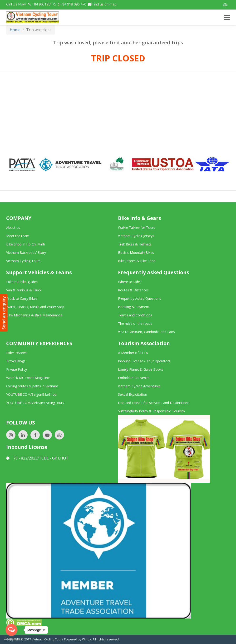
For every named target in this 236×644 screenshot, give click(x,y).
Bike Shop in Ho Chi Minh (26, 244)
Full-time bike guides (22, 282)
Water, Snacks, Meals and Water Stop (35, 307)
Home (15, 30)
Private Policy (17, 369)
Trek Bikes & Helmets (135, 244)
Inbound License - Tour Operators (144, 361)
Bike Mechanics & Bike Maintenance (34, 315)
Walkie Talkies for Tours (137, 227)
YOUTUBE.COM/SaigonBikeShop (31, 394)
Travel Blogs (16, 361)
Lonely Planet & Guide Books (141, 369)
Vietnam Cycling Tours (23, 261)
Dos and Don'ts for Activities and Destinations (154, 403)
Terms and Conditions (135, 315)
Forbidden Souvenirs (134, 378)
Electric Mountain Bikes (136, 252)
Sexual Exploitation (133, 394)
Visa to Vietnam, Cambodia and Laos (146, 332)
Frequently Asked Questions (140, 298)
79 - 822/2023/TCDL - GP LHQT (37, 458)
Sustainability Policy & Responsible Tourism (151, 411)
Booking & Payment (134, 307)
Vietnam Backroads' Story (26, 252)
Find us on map (102, 4)
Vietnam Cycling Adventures (139, 386)
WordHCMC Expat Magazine (28, 378)
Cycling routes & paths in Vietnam (32, 386)
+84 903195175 (42, 4)
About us (13, 227)
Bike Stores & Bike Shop (137, 261)
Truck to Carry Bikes (22, 298)
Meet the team (18, 236)
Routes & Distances (133, 290)
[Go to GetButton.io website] (11, 639)
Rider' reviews (17, 353)
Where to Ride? (130, 282)
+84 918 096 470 (72, 4)
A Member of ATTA (133, 353)
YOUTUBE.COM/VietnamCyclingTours (35, 403)
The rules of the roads (135, 323)
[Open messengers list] (11, 630)
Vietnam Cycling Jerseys (136, 236)
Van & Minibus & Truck (24, 290)
